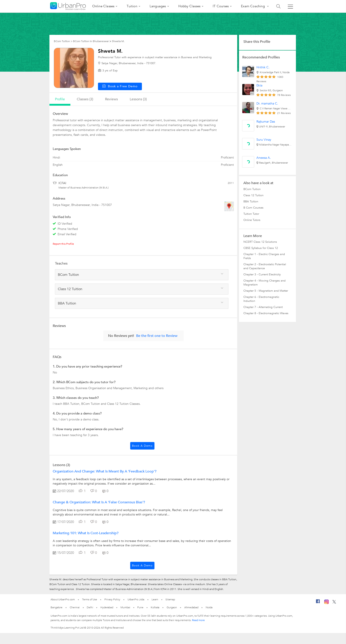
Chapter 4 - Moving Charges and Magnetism (264, 283)
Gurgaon (172, 607)
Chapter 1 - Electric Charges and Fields (264, 256)
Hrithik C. (263, 67)
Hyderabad (107, 607)
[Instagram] (326, 603)
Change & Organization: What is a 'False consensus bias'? (99, 502)
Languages (158, 6)
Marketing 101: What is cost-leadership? (86, 533)
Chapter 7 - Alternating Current (263, 307)
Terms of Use (90, 599)
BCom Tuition (252, 189)
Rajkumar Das (266, 122)
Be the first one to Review (157, 336)
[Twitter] (334, 603)
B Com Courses (253, 208)
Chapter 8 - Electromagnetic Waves (266, 313)
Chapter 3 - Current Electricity (262, 274)
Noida (209, 607)
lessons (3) (138, 99)
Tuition (132, 6)
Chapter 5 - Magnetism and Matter (266, 291)
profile (60, 99)
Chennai (75, 607)
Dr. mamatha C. (267, 104)
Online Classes (103, 6)
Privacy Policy (112, 599)
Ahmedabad (191, 607)
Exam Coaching (253, 6)
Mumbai (125, 607)
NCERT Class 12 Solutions (260, 242)
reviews (111, 99)
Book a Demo (142, 446)
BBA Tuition (251, 202)
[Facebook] (318, 603)
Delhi (90, 607)
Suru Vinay (264, 140)
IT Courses (221, 6)
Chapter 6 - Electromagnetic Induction (261, 299)
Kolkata (155, 607)
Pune (140, 607)
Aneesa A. (264, 158)
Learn (155, 599)
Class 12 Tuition (253, 195)
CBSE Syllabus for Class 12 (261, 248)
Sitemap (170, 599)
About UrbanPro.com (63, 599)
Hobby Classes (189, 6)
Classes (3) (85, 99)
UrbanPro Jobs (136, 599)
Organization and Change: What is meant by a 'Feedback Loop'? (105, 471)
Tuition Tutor (251, 214)
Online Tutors (252, 220)
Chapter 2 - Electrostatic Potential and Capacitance (265, 266)
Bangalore (56, 607)
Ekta (259, 85)
